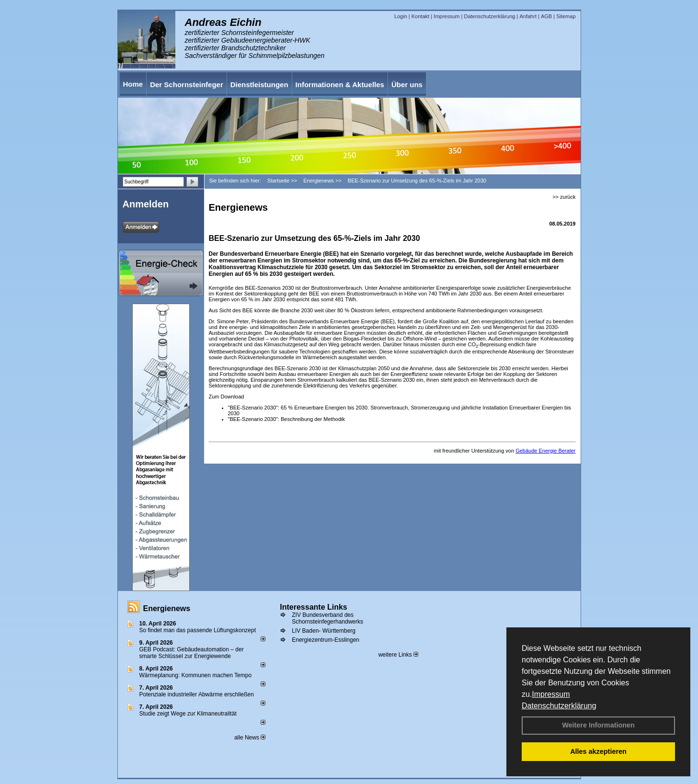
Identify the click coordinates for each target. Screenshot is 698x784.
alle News (250, 738)
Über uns (407, 85)
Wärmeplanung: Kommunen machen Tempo (196, 675)
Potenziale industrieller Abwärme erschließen (197, 694)
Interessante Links (314, 607)
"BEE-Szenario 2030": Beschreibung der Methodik (286, 419)
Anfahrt (528, 16)
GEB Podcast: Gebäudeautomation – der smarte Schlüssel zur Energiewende (192, 653)
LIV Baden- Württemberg (324, 631)
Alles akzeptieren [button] (598, 751)
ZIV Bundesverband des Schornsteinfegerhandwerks (327, 618)
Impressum (551, 694)
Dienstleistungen (259, 85)
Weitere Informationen (598, 725)
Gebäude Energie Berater (545, 451)
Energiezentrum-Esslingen (326, 640)
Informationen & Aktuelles (340, 85)
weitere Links (398, 655)
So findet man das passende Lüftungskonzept (198, 630)
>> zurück (564, 197)
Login (401, 16)
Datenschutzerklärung (559, 706)
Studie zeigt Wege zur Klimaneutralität (188, 714)
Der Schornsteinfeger (187, 85)
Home (133, 84)
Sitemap (566, 16)
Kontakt (420, 16)
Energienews (167, 608)
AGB (546, 16)
